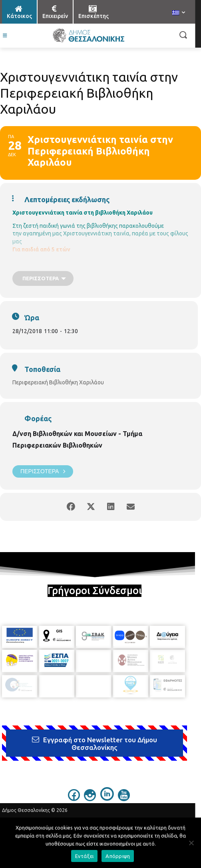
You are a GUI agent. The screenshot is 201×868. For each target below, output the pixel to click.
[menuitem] (179, 13)
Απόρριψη (118, 856)
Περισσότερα (43, 471)
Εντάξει (85, 856)
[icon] (74, 793)
